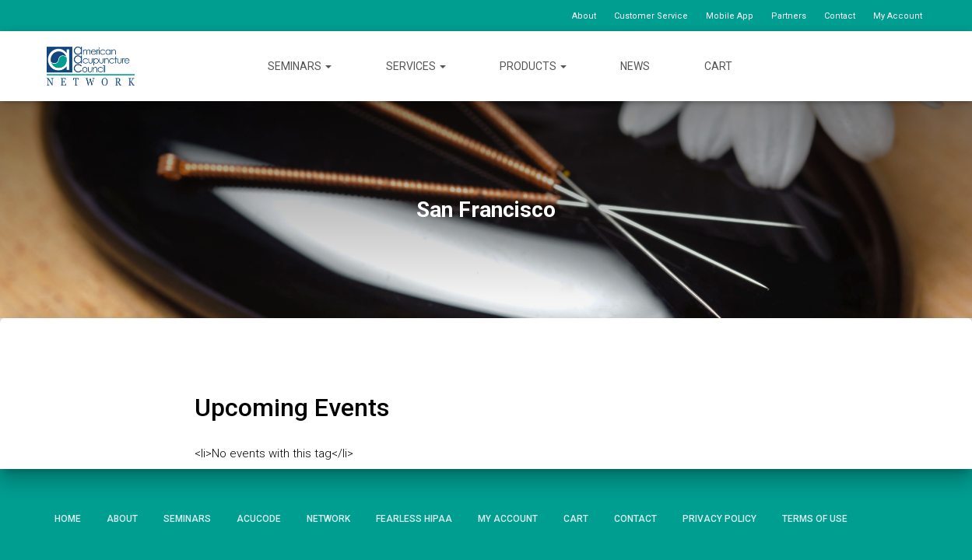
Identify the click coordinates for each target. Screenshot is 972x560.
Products (533, 66)
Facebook (830, 66)
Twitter (858, 66)
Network (328, 519)
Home (68, 519)
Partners (789, 16)
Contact (840, 16)
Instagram (914, 66)
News (635, 66)
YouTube (886, 66)
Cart (718, 66)
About (584, 16)
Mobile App (730, 16)
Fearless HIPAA (414, 519)
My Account (898, 16)
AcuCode (259, 519)
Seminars (300, 66)
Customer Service (651, 16)
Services (416, 66)
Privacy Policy (719, 519)
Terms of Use (815, 519)
